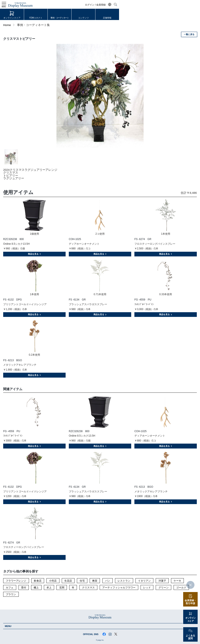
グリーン (164, 588)
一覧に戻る (189, 34)
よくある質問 (190, 637)
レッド (147, 588)
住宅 (82, 581)
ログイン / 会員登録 (176, 5)
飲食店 (38, 581)
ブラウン (11, 594)
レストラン (124, 581)
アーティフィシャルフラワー (119, 588)
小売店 (53, 581)
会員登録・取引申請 (191, 602)
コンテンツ (140, 18)
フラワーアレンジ (16, 581)
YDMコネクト (60, 18)
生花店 (68, 581)
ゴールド (181, 588)
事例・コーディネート (100, 18)
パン (108, 581)
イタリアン (144, 581)
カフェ (10, 588)
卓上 (49, 588)
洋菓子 (162, 581)
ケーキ (177, 581)
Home (7, 25)
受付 (24, 588)
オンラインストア (20, 18)
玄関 (62, 588)
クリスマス (88, 588)
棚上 (36, 588)
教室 (95, 581)
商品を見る (34, 254)
